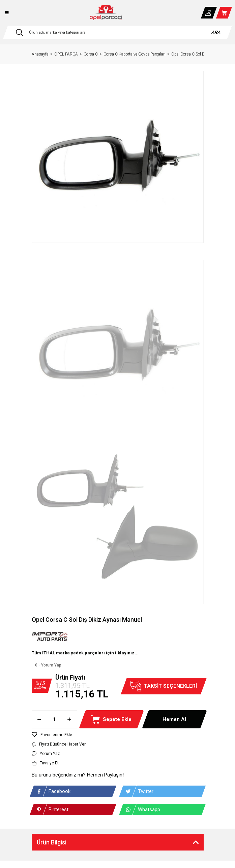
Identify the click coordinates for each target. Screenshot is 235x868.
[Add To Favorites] (118, 735)
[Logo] (106, 13)
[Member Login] (209, 12)
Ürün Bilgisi (52, 842)
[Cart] (224, 13)
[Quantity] (54, 719)
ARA (216, 32)
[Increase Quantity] (69, 719)
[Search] (117, 32)
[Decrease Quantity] (40, 719)
